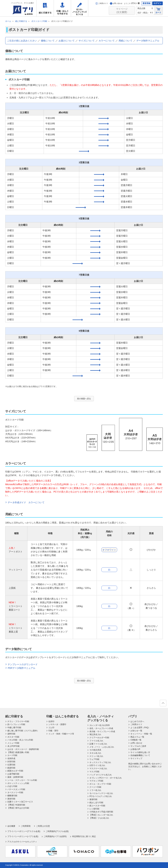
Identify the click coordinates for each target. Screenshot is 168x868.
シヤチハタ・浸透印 (57, 724)
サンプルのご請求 (138, 746)
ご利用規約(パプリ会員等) (55, 836)
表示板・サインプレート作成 (102, 732)
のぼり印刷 (12, 786)
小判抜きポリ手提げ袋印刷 (101, 812)
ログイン (157, 3)
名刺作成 (11, 758)
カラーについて (107, 41)
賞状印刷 (11, 799)
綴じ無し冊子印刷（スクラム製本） (23, 731)
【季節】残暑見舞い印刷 (18, 752)
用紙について (126, 41)
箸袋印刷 (93, 799)
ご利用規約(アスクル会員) (57, 831)
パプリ (133, 716)
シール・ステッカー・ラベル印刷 (22, 780)
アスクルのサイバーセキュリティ (22, 842)
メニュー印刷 (13, 743)
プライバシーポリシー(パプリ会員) (23, 836)
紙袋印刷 (11, 768)
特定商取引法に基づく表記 (84, 836)
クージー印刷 (95, 787)
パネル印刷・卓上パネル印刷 (20, 740)
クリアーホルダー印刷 (99, 738)
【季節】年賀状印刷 (16, 805)
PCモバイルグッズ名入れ (101, 796)
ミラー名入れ (95, 790)
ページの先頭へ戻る (163, 704)
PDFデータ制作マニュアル (21, 668)
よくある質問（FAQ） (140, 728)
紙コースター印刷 (97, 806)
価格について (48, 41)
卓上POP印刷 (13, 746)
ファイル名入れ (96, 741)
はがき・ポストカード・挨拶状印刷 (23, 749)
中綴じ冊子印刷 (14, 728)
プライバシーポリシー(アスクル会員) (24, 831)
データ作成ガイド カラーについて (26, 502)
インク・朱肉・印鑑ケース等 (61, 734)
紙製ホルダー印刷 (15, 771)
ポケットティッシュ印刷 (18, 783)
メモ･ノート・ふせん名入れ (102, 747)
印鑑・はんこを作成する (62, 8)
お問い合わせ (116, 3)
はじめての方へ (137, 721)
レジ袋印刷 (94, 809)
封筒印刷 (11, 762)
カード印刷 (12, 755)
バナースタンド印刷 (16, 789)
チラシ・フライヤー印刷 (18, 721)
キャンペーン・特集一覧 (141, 734)
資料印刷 (11, 734)
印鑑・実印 (53, 731)
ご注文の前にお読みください (22, 41)
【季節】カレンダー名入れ (101, 815)
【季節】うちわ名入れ (99, 818)
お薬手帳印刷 (13, 774)
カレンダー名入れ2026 (100, 725)
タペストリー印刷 (15, 793)
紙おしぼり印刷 (96, 803)
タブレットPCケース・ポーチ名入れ (106, 778)
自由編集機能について (140, 755)
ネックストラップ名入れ (100, 762)
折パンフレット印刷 (16, 724)
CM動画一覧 (136, 740)
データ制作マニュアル (148, 41)
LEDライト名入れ (97, 765)
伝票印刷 (11, 765)
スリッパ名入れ (96, 756)
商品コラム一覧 (137, 737)
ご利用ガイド (102, 3)
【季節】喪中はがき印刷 (18, 808)
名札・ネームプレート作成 (101, 728)
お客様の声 (135, 749)
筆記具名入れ (95, 734)
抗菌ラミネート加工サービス (20, 802)
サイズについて (87, 41)
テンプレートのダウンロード (23, 664)
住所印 (51, 721)
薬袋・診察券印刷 (15, 777)
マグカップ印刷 (96, 781)
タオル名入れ (95, 753)
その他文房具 (95, 750)
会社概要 (11, 826)
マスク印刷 (94, 772)
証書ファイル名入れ (98, 744)
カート (158, 10)
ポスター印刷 (13, 737)
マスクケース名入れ (98, 769)
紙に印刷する (45, 8)
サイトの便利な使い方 (140, 752)
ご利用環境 (26, 826)
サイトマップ (136, 758)
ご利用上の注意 (43, 826)
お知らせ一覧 (136, 731)
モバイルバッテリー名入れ (101, 793)
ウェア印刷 (94, 759)
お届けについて (67, 41)
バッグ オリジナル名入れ (100, 775)
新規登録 (147, 3)
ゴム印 (51, 728)
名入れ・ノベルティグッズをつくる (80, 8)
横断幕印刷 (12, 796)
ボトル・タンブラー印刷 (100, 784)
